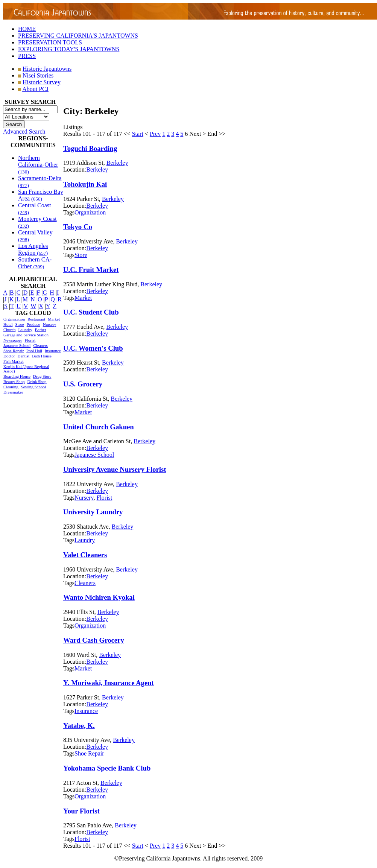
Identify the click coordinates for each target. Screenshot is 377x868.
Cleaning (11, 387)
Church (9, 330)
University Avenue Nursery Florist (115, 469)
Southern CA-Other (35, 263)
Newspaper (13, 340)
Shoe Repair (14, 351)
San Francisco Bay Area (41, 195)
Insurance (53, 351)
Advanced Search (24, 131)
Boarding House (17, 376)
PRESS (27, 56)
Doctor (9, 356)
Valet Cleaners (85, 555)
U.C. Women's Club (93, 348)
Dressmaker (13, 392)
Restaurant (36, 319)
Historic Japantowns (47, 69)
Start (138, 134)
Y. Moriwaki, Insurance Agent (109, 683)
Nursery (49, 324)
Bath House (42, 356)
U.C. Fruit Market (91, 270)
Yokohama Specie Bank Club (107, 768)
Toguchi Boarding (90, 148)
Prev (155, 134)
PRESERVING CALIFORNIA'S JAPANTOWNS (78, 36)
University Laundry (93, 512)
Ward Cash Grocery (94, 640)
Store (19, 324)
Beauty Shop (14, 382)
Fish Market (13, 361)
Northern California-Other (38, 165)
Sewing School (33, 387)
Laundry (25, 330)
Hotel (8, 324)
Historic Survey (42, 82)
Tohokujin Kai (85, 184)
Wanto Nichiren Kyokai (99, 597)
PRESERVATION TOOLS (50, 42)
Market (54, 319)
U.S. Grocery (83, 384)
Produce (33, 324)
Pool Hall (34, 351)
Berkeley (117, 163)
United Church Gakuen (99, 427)
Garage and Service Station (26, 335)
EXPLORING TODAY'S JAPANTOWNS (69, 49)
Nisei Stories (38, 75)
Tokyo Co (78, 227)
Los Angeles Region (33, 249)
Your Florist (81, 811)
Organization (14, 319)
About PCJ (35, 89)
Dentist (24, 356)
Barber (41, 330)
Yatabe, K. (79, 726)
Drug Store (42, 376)
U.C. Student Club (91, 312)
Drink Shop (37, 382)
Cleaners (40, 345)
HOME (27, 29)
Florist (30, 340)
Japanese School (17, 345)
